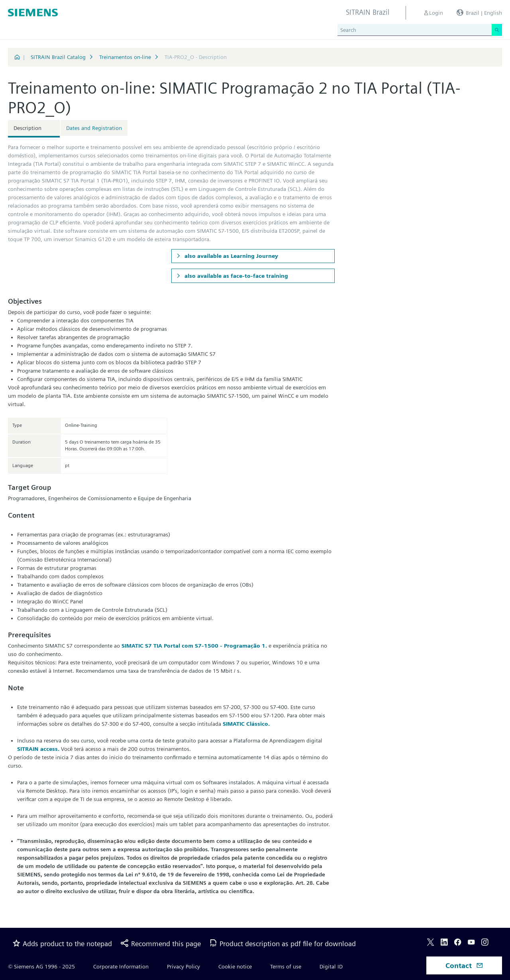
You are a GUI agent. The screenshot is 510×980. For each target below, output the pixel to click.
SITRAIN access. (38, 749)
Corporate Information (121, 966)
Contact (464, 965)
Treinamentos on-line (125, 57)
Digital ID (331, 966)
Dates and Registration (94, 128)
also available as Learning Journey (230, 256)
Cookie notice (235, 966)
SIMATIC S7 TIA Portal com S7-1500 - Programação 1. (194, 646)
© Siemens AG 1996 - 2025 (41, 966)
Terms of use (286, 966)
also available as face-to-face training (235, 276)
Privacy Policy (183, 966)
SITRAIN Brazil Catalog (58, 57)
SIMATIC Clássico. (246, 724)
